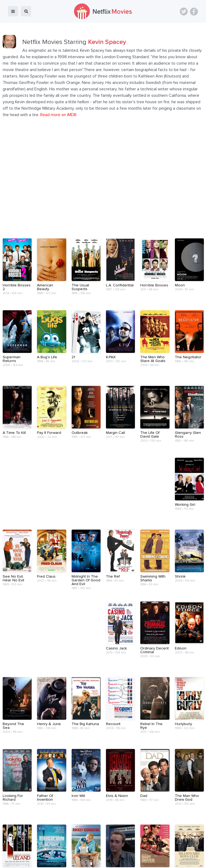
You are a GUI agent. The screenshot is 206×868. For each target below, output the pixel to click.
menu (13, 11)
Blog (49, 850)
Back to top (188, 834)
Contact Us (111, 850)
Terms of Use (138, 850)
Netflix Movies (20, 860)
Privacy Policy (167, 850)
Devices (67, 850)
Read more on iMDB (58, 115)
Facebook (194, 12)
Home (34, 850)
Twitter (184, 12)
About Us (87, 850)
